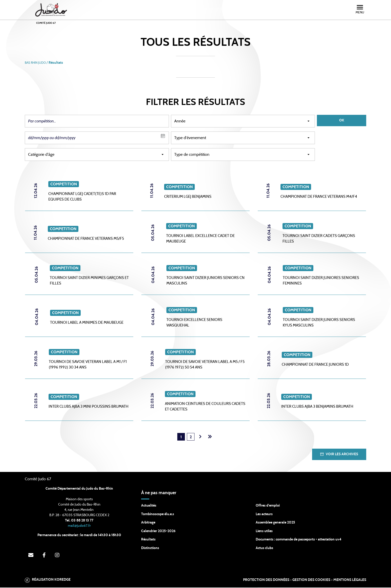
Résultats (148, 540)
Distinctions (150, 549)
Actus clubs (264, 549)
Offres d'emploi (268, 506)
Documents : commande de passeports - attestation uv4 (299, 540)
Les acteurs (264, 515)
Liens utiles (264, 532)
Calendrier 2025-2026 (158, 532)
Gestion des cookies (311, 580)
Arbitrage (148, 523)
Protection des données (266, 580)
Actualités (149, 506)
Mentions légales (350, 580)
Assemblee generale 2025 (275, 523)
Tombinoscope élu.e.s (158, 515)
